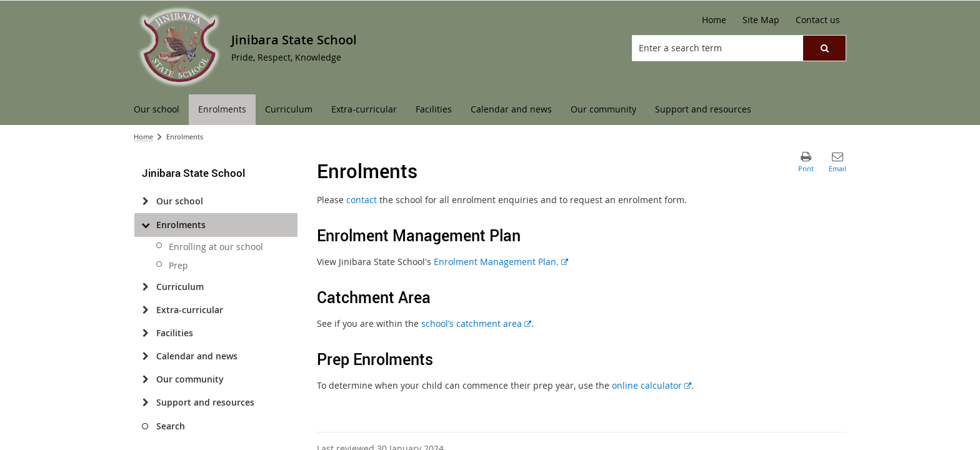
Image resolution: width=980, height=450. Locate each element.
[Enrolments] (145, 225)
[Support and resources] (145, 402)
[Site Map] (761, 20)
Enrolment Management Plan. (501, 262)
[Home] (714, 20)
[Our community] (145, 379)
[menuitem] (157, 110)
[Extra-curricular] (145, 310)
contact (362, 200)
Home (143, 137)
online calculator (652, 385)
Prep (178, 265)
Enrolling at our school (216, 247)
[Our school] (145, 201)
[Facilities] (145, 333)
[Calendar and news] (145, 356)
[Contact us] (818, 20)
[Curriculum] (145, 287)
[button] (824, 48)
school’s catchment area (476, 323)
